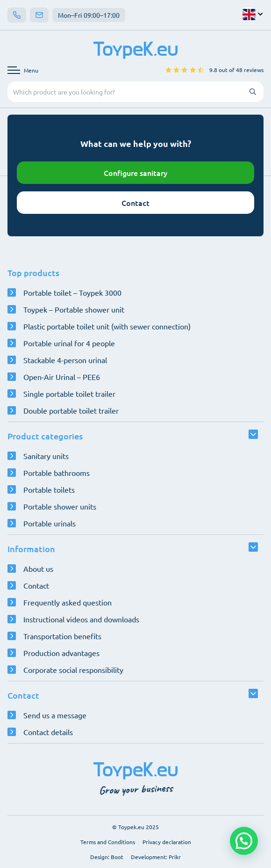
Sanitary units (46, 456)
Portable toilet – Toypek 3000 (72, 292)
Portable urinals (50, 523)
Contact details (48, 732)
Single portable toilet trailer (69, 394)
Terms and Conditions (108, 842)
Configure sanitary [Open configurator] (135, 173)
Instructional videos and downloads (81, 619)
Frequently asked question (68, 602)
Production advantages (61, 653)
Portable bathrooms (57, 473)
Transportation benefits (62, 636)
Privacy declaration (167, 842)
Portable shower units (60, 506)
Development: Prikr (156, 857)
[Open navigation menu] (23, 70)
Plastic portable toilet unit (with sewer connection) (107, 326)
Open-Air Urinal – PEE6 (62, 377)
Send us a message (55, 715)
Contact (135, 203)
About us (38, 569)
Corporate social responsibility (73, 670)
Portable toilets (49, 489)
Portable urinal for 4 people (69, 343)
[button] (244, 841)
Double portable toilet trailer (71, 410)
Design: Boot (107, 857)
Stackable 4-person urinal (65, 360)
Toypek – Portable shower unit (74, 309)
